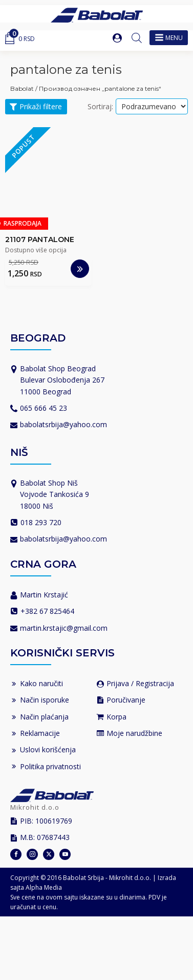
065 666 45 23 (44, 408)
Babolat (22, 88)
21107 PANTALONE (40, 239)
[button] (118, 38)
